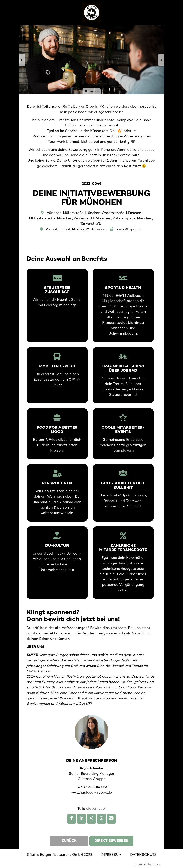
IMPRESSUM (111, 855)
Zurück (69, 841)
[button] (22, 60)
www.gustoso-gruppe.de (92, 793)
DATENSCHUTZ (143, 855)
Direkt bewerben (111, 841)
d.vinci (157, 865)
